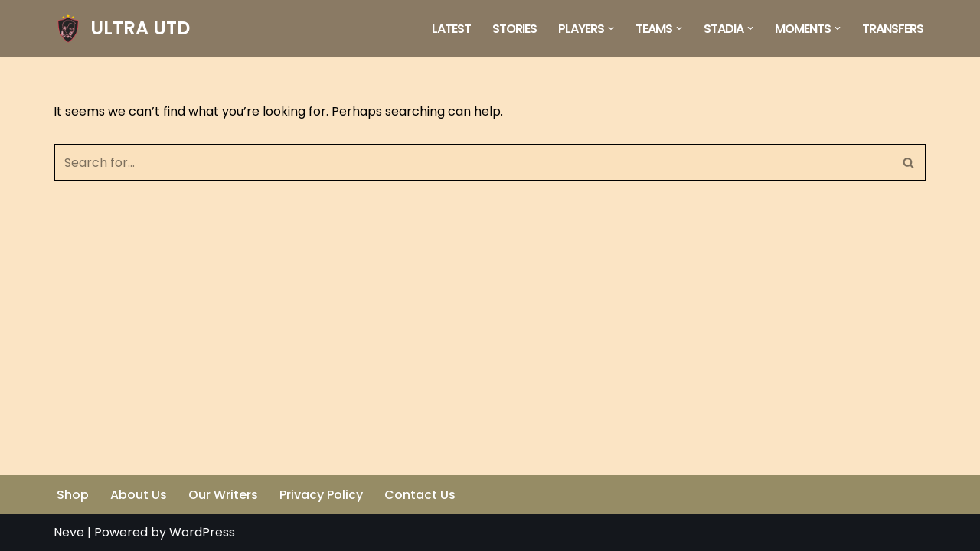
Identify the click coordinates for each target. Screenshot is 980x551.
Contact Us (420, 495)
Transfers (893, 29)
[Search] (473, 163)
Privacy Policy (321, 495)
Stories (514, 29)
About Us (139, 495)
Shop (73, 495)
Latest (451, 29)
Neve (69, 532)
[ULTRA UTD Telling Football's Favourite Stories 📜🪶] (122, 28)
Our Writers (223, 495)
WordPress (202, 532)
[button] (611, 28)
